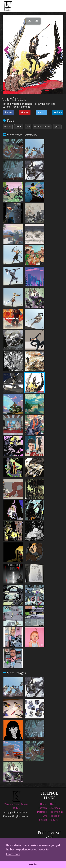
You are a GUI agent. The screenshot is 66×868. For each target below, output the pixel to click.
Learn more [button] (13, 854)
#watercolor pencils (42, 127)
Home (43, 804)
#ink (28, 127)
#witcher (8, 127)
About (53, 804)
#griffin (57, 127)
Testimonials (57, 812)
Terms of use (12, 805)
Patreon (42, 808)
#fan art (19, 127)
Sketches (55, 808)
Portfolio (42, 812)
